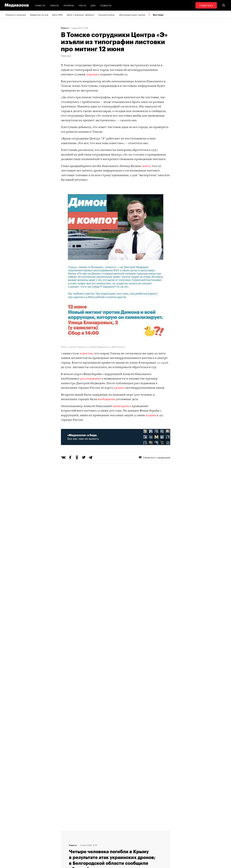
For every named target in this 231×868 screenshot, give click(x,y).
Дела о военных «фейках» (81, 14)
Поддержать (206, 5)
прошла (119, 388)
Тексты (82, 5)
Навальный (66, 56)
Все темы (158, 15)
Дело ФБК (58, 14)
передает (93, 75)
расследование (91, 379)
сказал (146, 166)
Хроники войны (107, 14)
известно (86, 354)
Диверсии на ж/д (39, 14)
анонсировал (122, 406)
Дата (93, 5)
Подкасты (106, 5)
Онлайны (69, 5)
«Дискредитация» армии (132, 14)
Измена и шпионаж (16, 14)
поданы (151, 415)
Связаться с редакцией (155, 457)
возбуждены (107, 399)
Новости (40, 5)
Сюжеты (54, 5)
